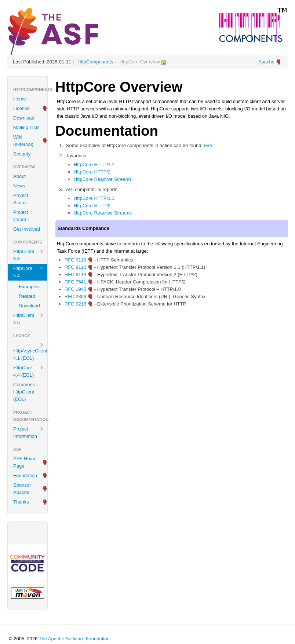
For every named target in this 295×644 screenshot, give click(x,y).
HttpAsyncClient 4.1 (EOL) (30, 352)
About (19, 176)
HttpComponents (95, 62)
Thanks (21, 502)
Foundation (25, 475)
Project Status (21, 199)
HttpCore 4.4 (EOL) (29, 371)
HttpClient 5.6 (29, 255)
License (21, 108)
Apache (266, 62)
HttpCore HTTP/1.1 (94, 164)
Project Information (29, 433)
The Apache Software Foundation (74, 639)
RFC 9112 (75, 267)
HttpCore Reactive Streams (103, 179)
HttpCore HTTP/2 (92, 172)
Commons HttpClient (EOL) (24, 392)
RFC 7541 (75, 282)
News (19, 186)
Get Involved (27, 229)
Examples (29, 287)
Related (27, 296)
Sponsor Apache (22, 489)
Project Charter (21, 216)
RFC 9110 (75, 260)
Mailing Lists (26, 127)
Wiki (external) (23, 141)
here (207, 145)
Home (20, 99)
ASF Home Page (25, 462)
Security (22, 154)
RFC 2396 (75, 297)
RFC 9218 (75, 304)
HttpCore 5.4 (29, 272)
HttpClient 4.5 (29, 319)
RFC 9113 (75, 275)
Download (24, 118)
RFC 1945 (75, 289)
